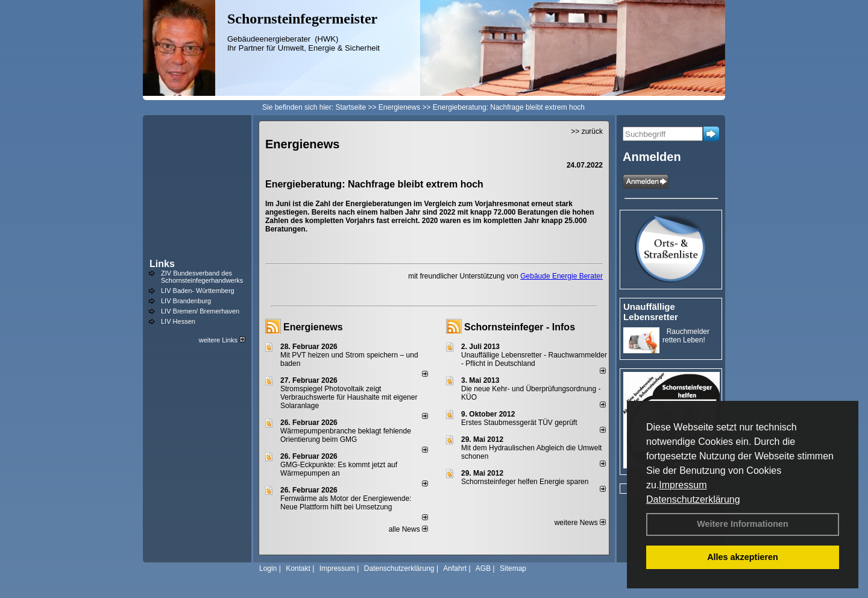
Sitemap (513, 568)
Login (268, 568)
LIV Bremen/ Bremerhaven (200, 311)
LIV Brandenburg (186, 301)
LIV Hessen (178, 321)
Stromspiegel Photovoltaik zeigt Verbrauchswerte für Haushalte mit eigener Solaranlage (349, 397)
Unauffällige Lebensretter (651, 312)
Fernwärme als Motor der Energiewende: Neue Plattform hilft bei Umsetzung (346, 503)
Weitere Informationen (743, 524)
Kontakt (298, 568)
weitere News (580, 523)
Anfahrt (455, 568)
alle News (408, 529)
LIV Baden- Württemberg (198, 291)
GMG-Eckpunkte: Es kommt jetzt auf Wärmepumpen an (339, 469)
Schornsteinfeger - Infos (520, 327)
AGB (483, 568)
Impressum (683, 485)
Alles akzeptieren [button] (743, 557)
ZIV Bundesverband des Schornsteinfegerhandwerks (202, 277)
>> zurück (587, 131)
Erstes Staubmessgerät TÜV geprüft (519, 423)
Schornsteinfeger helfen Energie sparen (525, 482)
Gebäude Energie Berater (561, 276)
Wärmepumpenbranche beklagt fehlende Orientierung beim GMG (346, 435)
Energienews (313, 327)
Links (162, 264)
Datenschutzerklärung (693, 499)
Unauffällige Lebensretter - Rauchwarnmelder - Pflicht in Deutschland (534, 359)
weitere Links (222, 340)
